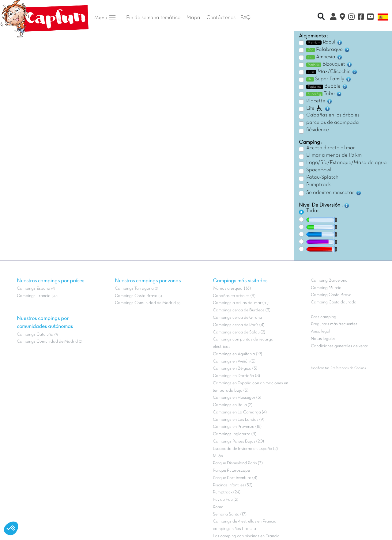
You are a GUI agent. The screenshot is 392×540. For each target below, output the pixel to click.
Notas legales (323, 339)
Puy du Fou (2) (226, 500)
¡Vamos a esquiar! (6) (232, 289)
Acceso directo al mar (331, 148)
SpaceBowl (319, 170)
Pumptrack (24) (227, 492)
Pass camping (324, 317)
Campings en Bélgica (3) (235, 369)
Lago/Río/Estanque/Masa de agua (347, 163)
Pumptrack (318, 185)
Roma (218, 507)
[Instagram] (351, 18)
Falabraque (328, 50)
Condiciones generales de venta (340, 346)
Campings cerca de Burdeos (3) (242, 310)
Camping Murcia (326, 288)
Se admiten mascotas (334, 193)
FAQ (245, 18)
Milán (218, 456)
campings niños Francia (234, 529)
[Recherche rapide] (321, 17)
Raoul (324, 42)
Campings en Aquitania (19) (237, 354)
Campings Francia (34, 296)
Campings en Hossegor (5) (237, 398)
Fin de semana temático (153, 18)
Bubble (327, 86)
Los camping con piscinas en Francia (246, 536)
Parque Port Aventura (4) (235, 478)
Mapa (193, 18)
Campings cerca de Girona (237, 318)
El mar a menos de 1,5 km (334, 155)
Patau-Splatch (322, 177)
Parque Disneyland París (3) (238, 463)
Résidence (318, 130)
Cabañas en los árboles (333, 115)
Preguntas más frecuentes (334, 324)
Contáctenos (221, 18)
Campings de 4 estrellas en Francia (245, 521)
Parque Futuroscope (231, 471)
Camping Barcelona (329, 281)
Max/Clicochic (332, 72)
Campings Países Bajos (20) (238, 441)
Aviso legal (320, 331)
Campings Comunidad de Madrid (47, 342)
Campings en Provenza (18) (237, 427)
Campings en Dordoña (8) (236, 376)
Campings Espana (34, 289)
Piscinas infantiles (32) (233, 485)
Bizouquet (329, 64)
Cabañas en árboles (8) (234, 296)
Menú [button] (105, 18)
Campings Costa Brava (136, 296)
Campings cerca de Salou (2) (239, 332)
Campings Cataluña (35, 335)
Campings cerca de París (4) (239, 325)
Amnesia (324, 57)
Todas (313, 211)
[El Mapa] (342, 18)
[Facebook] (361, 18)
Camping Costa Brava (331, 295)
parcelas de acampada (333, 123)
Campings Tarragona (134, 289)
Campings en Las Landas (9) (239, 420)
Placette (319, 101)
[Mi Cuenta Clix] (333, 18)
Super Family (329, 79)
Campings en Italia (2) (233, 405)
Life (318, 108)
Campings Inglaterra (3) (235, 434)
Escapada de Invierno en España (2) (245, 449)
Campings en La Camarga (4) (240, 412)
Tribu (324, 94)
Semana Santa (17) (230, 514)
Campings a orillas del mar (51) (241, 303)
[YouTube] (370, 18)
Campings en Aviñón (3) (234, 361)
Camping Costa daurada (334, 302)
